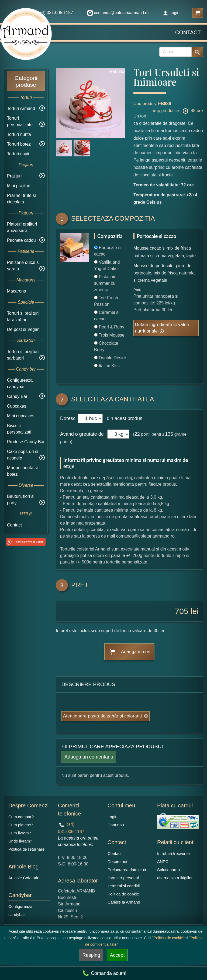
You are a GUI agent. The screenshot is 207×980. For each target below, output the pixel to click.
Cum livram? (20, 833)
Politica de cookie (123, 894)
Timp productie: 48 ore (177, 111)
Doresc (68, 418)
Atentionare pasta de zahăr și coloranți (103, 716)
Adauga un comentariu (89, 757)
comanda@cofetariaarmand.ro (118, 13)
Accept (117, 955)
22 (137, 434)
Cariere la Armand (124, 902)
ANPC (163, 862)
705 (182, 611)
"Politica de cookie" (168, 938)
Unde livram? (20, 841)
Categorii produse (26, 81)
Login (171, 13)
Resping (91, 955)
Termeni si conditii (124, 886)
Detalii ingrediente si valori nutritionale (162, 328)
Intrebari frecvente (173, 853)
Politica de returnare (26, 849)
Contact (188, 32)
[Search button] (197, 52)
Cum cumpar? (21, 817)
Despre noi (117, 862)
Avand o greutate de (82, 434)
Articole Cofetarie (24, 878)
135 (169, 434)
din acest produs (123, 418)
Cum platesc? (21, 825)
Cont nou (116, 825)
